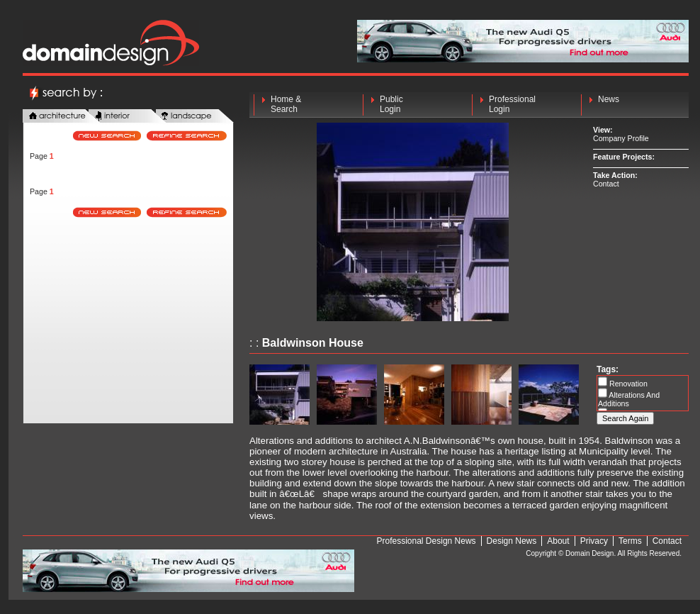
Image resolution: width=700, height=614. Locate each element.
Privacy (594, 541)
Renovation (627, 384)
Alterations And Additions (629, 399)
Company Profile (621, 138)
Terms (630, 541)
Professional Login (512, 104)
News (609, 104)
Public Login (391, 104)
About (558, 541)
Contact (606, 184)
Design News (512, 541)
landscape (195, 117)
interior (128, 117)
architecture (62, 117)
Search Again (625, 418)
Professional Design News (427, 541)
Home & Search (286, 104)
